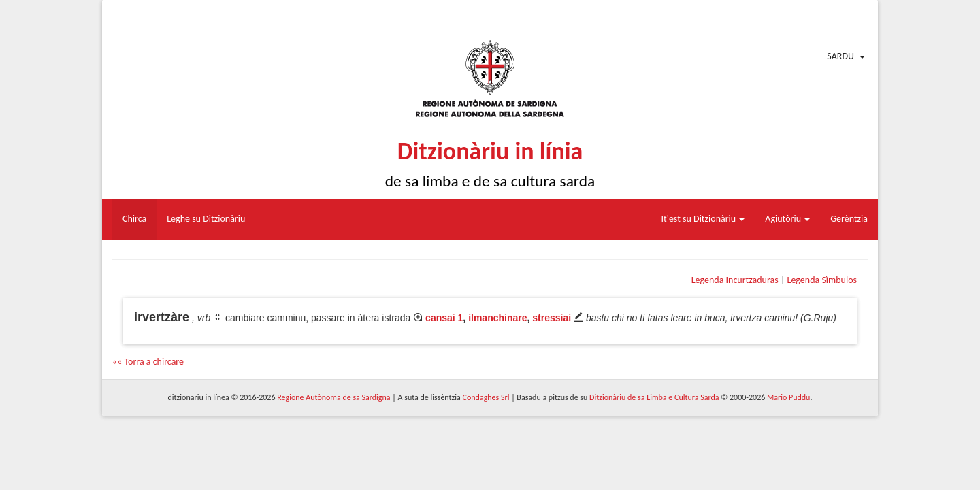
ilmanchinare (497, 318)
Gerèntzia (849, 219)
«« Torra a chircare (148, 362)
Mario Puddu (788, 397)
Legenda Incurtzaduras (735, 280)
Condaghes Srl (486, 397)
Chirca (134, 219)
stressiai (552, 318)
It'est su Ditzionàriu (703, 219)
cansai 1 (444, 318)
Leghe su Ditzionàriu (206, 219)
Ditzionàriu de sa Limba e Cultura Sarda (654, 397)
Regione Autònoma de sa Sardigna (333, 397)
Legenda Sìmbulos (822, 280)
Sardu (840, 56)
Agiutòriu (787, 219)
